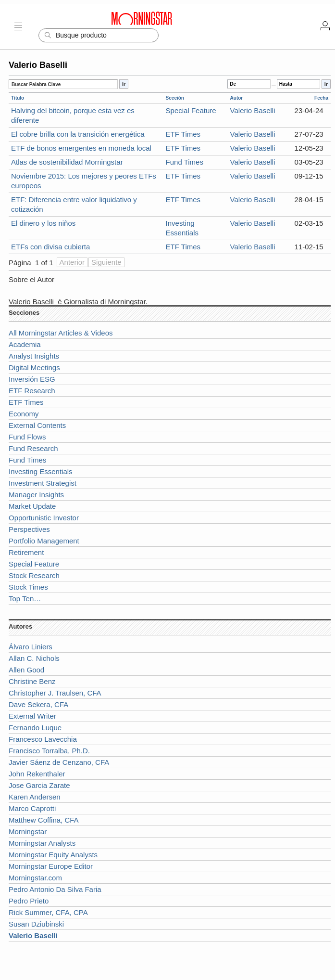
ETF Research (32, 391)
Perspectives (29, 529)
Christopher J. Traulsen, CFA (55, 693)
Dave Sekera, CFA (38, 704)
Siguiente (106, 262)
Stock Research (34, 575)
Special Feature (191, 110)
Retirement (26, 552)
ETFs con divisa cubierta (50, 247)
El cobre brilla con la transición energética (78, 134)
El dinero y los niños (43, 223)
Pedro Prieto (29, 901)
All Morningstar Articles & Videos (61, 333)
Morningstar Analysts (42, 843)
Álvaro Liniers (31, 647)
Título (18, 98)
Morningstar (28, 832)
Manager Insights (36, 495)
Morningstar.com (35, 878)
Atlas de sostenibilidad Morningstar (67, 162)
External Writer (32, 716)
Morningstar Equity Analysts (53, 855)
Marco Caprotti (32, 808)
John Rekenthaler (37, 774)
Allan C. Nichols (34, 658)
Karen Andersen (35, 797)
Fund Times (185, 162)
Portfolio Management (44, 541)
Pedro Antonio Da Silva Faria (55, 889)
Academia (25, 344)
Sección (175, 98)
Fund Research (33, 448)
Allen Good (26, 670)
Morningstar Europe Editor (51, 866)
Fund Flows (27, 437)
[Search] (99, 35)
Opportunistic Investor (44, 518)
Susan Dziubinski (36, 924)
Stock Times (28, 587)
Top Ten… (25, 599)
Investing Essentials (41, 471)
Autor (237, 98)
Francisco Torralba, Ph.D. (49, 751)
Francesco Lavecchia (43, 739)
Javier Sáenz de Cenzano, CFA (59, 762)
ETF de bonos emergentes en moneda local (81, 148)
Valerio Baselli (253, 110)
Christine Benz (32, 681)
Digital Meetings (34, 367)
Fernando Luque (35, 728)
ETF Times (183, 134)
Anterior (72, 262)
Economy (24, 414)
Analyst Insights (34, 356)
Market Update (32, 506)
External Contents (37, 425)
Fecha (321, 98)
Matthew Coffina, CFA (44, 820)
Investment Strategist (43, 483)
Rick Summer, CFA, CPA (48, 912)
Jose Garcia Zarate (39, 785)
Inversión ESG (32, 379)
